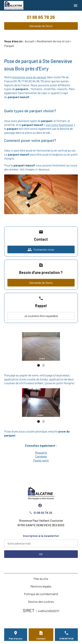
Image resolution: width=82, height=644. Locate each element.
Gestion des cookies (41, 602)
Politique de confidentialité (41, 594)
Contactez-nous (41, 250)
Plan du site (41, 579)
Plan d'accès (16, 638)
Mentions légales (41, 586)
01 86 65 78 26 (41, 17)
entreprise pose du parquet (29, 77)
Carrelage (41, 456)
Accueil (29, 41)
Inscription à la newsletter (41, 536)
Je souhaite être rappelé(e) (41, 316)
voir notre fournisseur (60, 125)
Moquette (41, 452)
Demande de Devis (41, 26)
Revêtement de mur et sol (53, 41)
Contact (41, 638)
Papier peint (41, 460)
